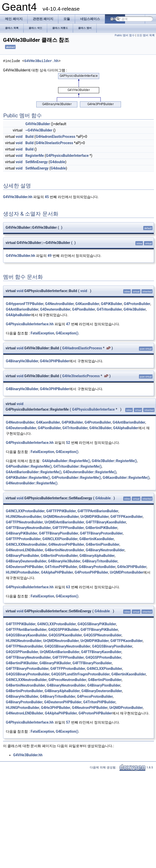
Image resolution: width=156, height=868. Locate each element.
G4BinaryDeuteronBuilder (26, 561)
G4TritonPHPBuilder (61, 567)
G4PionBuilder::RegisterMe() (29, 466)
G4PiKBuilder (112, 304)
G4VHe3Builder (38, 124)
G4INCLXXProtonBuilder (25, 511)
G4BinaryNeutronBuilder (105, 550)
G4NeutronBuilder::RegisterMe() (32, 483)
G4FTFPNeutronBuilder (24, 522)
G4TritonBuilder (109, 309)
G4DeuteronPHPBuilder (25, 567)
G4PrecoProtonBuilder (95, 696)
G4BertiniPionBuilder (103, 544)
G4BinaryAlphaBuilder (97, 556)
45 (47, 197)
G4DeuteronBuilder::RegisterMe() (90, 472)
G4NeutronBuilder (59, 304)
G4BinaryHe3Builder (22, 361)
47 (68, 324)
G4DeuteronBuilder (55, 309)
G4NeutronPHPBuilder (66, 544)
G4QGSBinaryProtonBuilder (28, 674)
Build (29, 137)
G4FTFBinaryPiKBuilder (99, 630)
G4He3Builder (135, 309)
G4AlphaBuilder (18, 315)
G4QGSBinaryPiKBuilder (97, 624)
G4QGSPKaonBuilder (65, 635)
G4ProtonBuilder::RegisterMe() (76, 478)
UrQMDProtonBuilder (127, 572)
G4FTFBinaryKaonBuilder (106, 522)
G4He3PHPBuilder (55, 361)
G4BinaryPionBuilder (22, 556)
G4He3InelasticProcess (54, 143)
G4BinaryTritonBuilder (100, 561)
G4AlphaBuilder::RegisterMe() (66, 461)
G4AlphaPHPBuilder (57, 572)
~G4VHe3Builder (39, 130)
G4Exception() (67, 333)
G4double (57, 162)
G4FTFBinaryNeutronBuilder (28, 528)
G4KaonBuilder (87, 304)
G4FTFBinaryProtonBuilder (101, 533)
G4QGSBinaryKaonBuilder (27, 635)
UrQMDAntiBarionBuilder (64, 522)
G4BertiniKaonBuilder (96, 539)
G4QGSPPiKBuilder (64, 630)
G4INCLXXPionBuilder (60, 539)
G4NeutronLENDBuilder (24, 550)
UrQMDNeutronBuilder (61, 517)
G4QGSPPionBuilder (22, 652)
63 (68, 587)
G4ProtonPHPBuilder (91, 572)
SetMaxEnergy (37, 168)
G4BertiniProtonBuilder (59, 556)
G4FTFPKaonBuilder (127, 517)
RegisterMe (35, 156)
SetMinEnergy (37, 162)
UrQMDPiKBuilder (95, 517)
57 (68, 722)
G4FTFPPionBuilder (68, 528)
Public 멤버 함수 (125, 35)
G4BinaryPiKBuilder (22, 533)
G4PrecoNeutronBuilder (67, 680)
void (19, 137)
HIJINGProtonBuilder (23, 572)
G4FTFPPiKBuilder (61, 511)
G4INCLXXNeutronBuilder (26, 544)
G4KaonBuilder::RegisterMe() (126, 478)
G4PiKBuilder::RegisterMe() (28, 478)
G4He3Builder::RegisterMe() (114, 461)
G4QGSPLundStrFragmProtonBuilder (81, 674)
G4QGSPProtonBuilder (103, 657)
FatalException (42, 333)
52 (68, 443)
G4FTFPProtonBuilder (23, 539)
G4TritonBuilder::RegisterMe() (77, 466)
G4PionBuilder (84, 309)
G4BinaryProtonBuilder (97, 567)
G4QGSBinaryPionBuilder (112, 646)
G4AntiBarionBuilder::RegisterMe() (34, 472)
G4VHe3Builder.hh (41, 61)
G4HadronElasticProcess (55, 137)
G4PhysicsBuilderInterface (67, 156)
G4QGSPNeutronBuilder (102, 635)
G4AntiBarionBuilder (22, 309)
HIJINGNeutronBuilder (24, 517)
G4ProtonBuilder (137, 304)
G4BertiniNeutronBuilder (65, 550)
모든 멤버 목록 (146, 35)
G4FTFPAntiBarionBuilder (98, 511)
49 (50, 256)
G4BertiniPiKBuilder (101, 528)
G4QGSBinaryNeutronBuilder (67, 646)
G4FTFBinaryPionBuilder (58, 533)
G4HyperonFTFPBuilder (25, 304)
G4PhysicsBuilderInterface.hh (30, 324)
